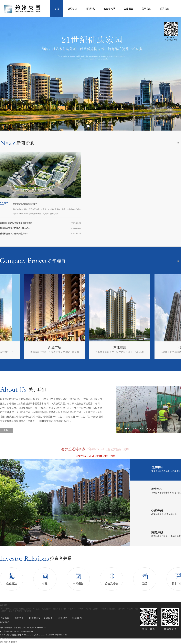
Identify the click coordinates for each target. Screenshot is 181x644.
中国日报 (112, 609)
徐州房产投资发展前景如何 (25, 204)
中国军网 (72, 609)
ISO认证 (36, 609)
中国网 (130, 609)
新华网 (12, 611)
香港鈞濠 (28, 611)
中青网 (81, 609)
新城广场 (96, 347)
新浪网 (56, 609)
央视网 (4, 611)
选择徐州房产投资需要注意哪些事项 (16, 223)
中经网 (104, 609)
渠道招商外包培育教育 (22, 609)
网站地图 (4, 638)
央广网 (88, 609)
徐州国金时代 (30, 347)
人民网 (19, 611)
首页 (57, 9)
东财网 (63, 609)
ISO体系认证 (6, 609)
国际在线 (121, 609)
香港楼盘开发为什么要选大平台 (14, 234)
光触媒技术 (46, 609)
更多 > (7, 430)
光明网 (96, 609)
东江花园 (161, 347)
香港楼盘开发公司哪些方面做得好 (15, 228)
